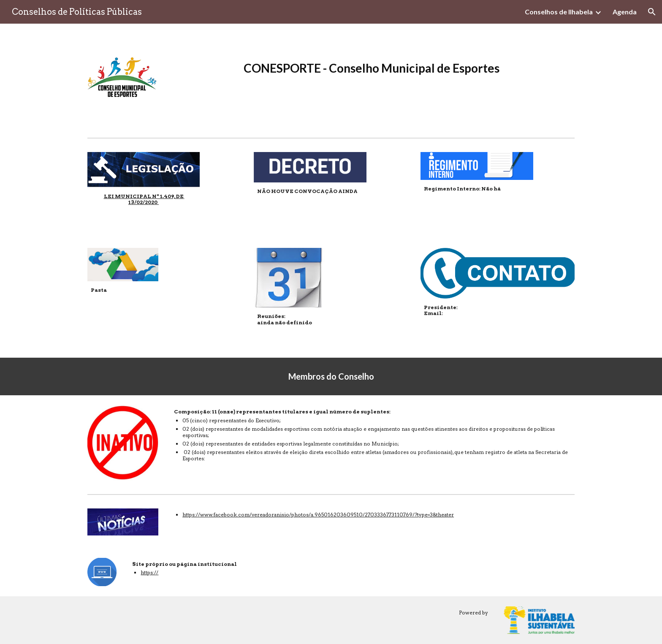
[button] (652, 12)
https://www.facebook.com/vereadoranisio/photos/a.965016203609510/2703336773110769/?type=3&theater (318, 515)
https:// (149, 572)
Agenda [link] (625, 12)
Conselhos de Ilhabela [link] (559, 12)
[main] (373, 76)
